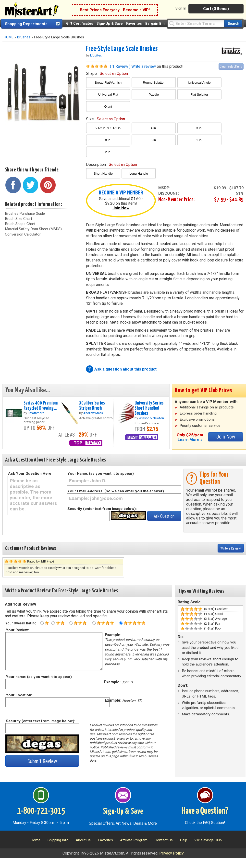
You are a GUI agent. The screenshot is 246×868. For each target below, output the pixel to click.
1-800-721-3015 (41, 811)
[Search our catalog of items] (233, 24)
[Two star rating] (53, 623)
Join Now (121, 208)
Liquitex (96, 55)
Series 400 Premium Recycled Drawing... (41, 406)
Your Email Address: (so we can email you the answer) (116, 491)
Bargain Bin (155, 24)
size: (105, 119)
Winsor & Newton (151, 418)
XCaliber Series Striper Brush (92, 406)
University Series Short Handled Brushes (149, 408)
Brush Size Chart (18, 219)
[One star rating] (42, 623)
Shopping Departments (26, 24)
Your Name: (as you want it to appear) (101, 473)
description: (111, 164)
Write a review (144, 66)
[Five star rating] (121, 623)
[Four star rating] (94, 623)
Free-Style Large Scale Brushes (122, 49)
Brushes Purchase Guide (25, 214)
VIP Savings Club (208, 840)
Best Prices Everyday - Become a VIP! (115, 10)
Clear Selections (231, 66)
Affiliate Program (134, 840)
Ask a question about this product (125, 369)
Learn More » (190, 440)
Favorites (134, 24)
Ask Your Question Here (30, 473)
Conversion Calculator (23, 234)
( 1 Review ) (120, 66)
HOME (9, 37)
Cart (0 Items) (216, 9)
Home (35, 840)
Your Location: (19, 695)
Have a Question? (205, 811)
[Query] (196, 23)
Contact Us (164, 840)
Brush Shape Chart (20, 224)
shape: (107, 73)
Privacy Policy (172, 853)
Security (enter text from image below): (102, 509)
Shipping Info (58, 840)
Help (184, 840)
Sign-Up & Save (110, 24)
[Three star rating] (71, 623)
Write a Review (231, 548)
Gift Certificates (80, 24)
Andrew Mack (93, 413)
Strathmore (36, 413)
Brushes (24, 37)
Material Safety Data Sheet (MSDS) (33, 229)
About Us (83, 840)
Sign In (181, 8)
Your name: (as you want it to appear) (39, 677)
